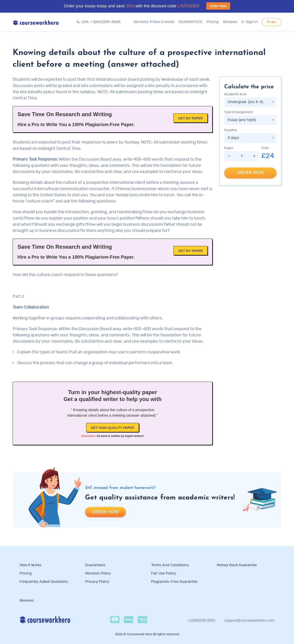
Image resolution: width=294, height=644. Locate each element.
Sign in (250, 22)
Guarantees (95, 565)
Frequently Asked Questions (44, 582)
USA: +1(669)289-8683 (99, 22)
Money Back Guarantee (237, 565)
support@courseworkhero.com (249, 620)
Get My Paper (191, 118)
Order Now (218, 6)
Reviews (230, 22)
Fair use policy (164, 573)
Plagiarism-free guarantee (174, 582)
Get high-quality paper (113, 428)
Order (272, 22)
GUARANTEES (190, 22)
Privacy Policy (98, 582)
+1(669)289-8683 (201, 620)
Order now (250, 173)
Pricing (213, 22)
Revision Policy (98, 573)
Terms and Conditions (170, 565)
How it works (163, 22)
